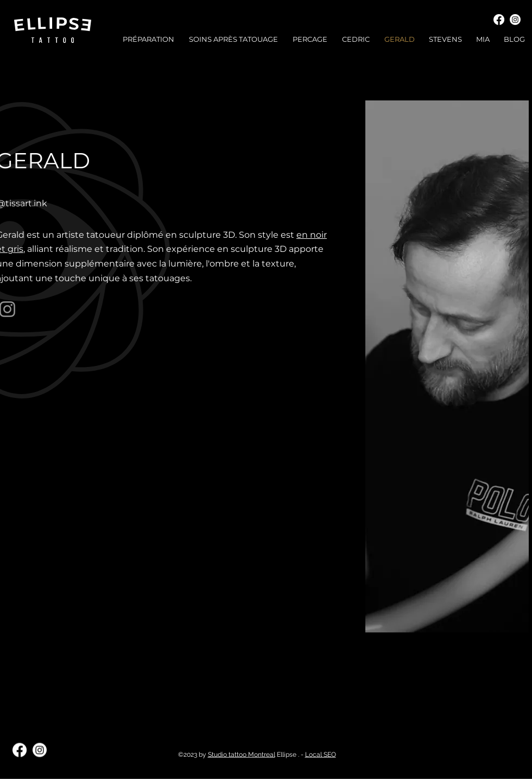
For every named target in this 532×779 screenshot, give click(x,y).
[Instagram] (515, 20)
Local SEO (321, 755)
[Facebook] (499, 20)
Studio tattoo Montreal (242, 755)
